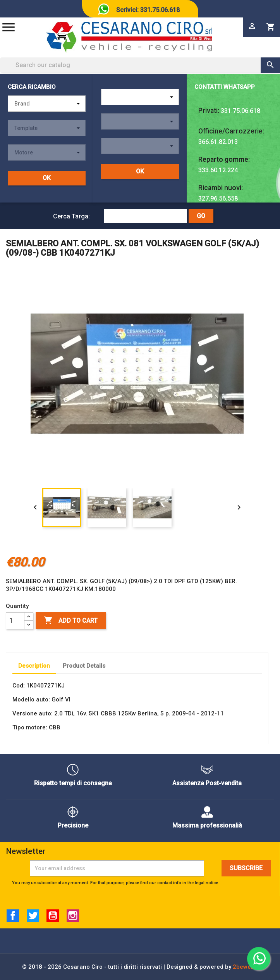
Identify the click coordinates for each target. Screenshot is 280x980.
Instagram (73, 916)
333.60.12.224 (218, 170)
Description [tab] (34, 666)
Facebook (13, 916)
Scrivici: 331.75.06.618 (148, 10)
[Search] (140, 65)
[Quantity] (15, 621)
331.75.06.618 (240, 111)
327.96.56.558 (218, 198)
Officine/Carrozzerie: (231, 131)
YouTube (53, 916)
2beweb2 (245, 967)
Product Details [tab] (84, 666)
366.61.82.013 (218, 142)
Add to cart (71, 621)
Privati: (209, 111)
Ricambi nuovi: (221, 188)
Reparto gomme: (224, 159)
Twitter (33, 916)
